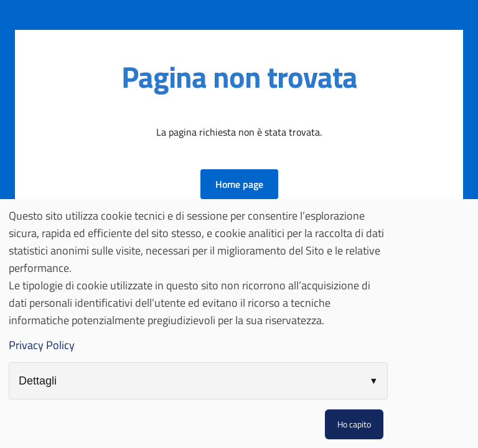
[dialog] (239, 324)
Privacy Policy (42, 345)
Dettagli (38, 381)
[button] (239, 184)
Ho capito (354, 424)
